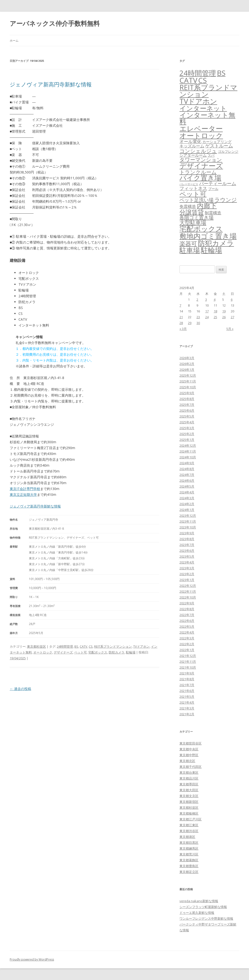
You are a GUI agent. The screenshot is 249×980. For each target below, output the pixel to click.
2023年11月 (188, 521)
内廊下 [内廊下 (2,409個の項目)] (207, 206)
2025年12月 (188, 375)
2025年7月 (187, 405)
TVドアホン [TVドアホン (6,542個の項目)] (198, 101)
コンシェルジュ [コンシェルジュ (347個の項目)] (198, 151)
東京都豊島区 (189, 866)
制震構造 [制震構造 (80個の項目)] (213, 213)
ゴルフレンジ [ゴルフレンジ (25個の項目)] (228, 151)
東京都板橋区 (189, 813)
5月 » (230, 329)
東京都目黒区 (189, 843)
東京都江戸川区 (191, 819)
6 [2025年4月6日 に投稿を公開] (232, 299)
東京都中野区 (189, 755)
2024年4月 (187, 492)
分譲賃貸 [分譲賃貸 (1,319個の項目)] (192, 212)
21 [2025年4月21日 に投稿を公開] (181, 317)
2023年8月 (187, 539)
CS (91, 646)
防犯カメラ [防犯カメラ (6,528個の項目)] (216, 243)
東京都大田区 (189, 790)
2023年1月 (187, 580)
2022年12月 (188, 586)
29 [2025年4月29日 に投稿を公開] (190, 323)
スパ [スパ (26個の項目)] (211, 155)
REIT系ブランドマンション (113, 646)
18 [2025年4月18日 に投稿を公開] (215, 311)
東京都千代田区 (191, 767)
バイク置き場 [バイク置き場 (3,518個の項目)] (200, 178)
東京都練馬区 (189, 848)
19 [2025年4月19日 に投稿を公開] (224, 311)
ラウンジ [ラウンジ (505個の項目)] (226, 200)
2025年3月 (187, 428)
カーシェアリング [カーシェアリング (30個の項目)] (217, 142)
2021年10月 (188, 667)
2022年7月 (187, 615)
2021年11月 (188, 662)
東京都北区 (187, 761)
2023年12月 (188, 516)
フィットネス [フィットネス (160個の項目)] (193, 188)
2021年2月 (187, 714)
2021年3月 (187, 708)
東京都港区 (187, 837)
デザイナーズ (63, 652)
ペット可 (80, 652)
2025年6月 (187, 410)
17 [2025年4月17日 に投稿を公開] (207, 311)
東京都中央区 (189, 749)
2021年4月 (187, 702)
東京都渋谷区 (189, 831)
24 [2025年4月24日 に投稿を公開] (207, 317)
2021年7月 (187, 685)
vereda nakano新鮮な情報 (199, 901)
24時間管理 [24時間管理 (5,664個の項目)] (198, 73)
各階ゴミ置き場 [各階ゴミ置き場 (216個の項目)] (196, 217)
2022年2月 (187, 644)
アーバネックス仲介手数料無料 (55, 23)
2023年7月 (187, 545)
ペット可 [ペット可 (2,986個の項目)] (193, 194)
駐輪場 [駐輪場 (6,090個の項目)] (211, 250)
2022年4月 (187, 632)
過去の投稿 (20, 689)
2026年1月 (187, 370)
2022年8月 (187, 609)
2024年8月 (187, 469)
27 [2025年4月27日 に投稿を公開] (232, 317)
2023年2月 (187, 574)
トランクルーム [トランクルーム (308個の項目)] (198, 172)
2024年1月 (187, 510)
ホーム (14, 41)
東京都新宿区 (189, 802)
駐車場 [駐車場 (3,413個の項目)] (190, 250)
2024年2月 (187, 504)
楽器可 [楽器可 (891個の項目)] (188, 243)
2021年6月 (187, 691)
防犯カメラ (117, 652)
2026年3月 (187, 358)
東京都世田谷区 (191, 743)
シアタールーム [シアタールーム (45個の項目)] (193, 155)
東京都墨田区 (189, 784)
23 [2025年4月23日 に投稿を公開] (198, 317)
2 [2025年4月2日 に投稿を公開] (197, 299)
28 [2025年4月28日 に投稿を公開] (181, 323)
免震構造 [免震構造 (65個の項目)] (188, 206)
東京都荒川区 (189, 854)
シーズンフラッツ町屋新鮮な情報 (203, 907)
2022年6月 (187, 621)
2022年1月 (187, 650)
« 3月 (183, 329)
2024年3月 (187, 498)
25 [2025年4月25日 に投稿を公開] (215, 317)
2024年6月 (187, 481)
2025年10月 (188, 387)
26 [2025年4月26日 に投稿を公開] (224, 317)
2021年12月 (188, 656)
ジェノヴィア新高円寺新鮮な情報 (51, 84)
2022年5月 (187, 626)
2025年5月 (187, 416)
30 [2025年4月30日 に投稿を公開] (198, 323)
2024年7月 (187, 475)
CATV (84, 646)
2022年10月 (188, 597)
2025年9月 (187, 393)
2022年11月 (188, 591)
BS (76, 646)
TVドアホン (141, 646)
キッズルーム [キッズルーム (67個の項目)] (192, 146)
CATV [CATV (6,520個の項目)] (188, 80)
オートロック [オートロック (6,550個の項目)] (201, 136)
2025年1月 (187, 440)
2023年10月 (188, 527)
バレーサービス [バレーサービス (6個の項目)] (189, 184)
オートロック (43, 652)
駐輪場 (131, 652)
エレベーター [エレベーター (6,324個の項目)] (201, 128)
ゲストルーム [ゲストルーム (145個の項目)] (219, 146)
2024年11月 (188, 451)
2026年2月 (187, 364)
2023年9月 (187, 533)
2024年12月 (188, 445)
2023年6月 (187, 551)
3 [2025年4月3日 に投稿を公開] (206, 299)
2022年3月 (187, 638)
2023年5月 (187, 556)
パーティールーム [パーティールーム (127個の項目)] (218, 183)
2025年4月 (187, 422)
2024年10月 (188, 457)
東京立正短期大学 (23, 495)
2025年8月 (187, 399)
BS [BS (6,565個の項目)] (221, 73)
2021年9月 (187, 673)
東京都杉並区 (36, 646)
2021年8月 (187, 679)
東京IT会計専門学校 (25, 489)
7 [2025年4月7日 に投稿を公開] (180, 305)
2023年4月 (187, 562)
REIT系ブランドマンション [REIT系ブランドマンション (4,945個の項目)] (208, 91)
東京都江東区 (189, 825)
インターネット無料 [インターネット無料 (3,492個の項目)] (207, 118)
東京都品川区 (189, 778)
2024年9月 (187, 463)
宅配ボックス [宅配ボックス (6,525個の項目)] (201, 229)
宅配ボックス (98, 652)
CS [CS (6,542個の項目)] (202, 80)
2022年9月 (187, 603)
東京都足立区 (189, 872)
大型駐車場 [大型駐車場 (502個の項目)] (193, 222)
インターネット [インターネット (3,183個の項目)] (203, 108)
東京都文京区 (189, 796)
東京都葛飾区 (189, 860)
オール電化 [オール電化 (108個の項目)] (190, 141)
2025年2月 (187, 434)
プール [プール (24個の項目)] (213, 189)
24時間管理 (65, 646)
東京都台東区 (189, 772)
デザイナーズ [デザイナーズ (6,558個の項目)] (201, 166)
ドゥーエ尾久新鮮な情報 (197, 913)
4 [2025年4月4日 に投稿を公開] (215, 299)
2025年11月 (188, 381)
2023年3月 (187, 568)
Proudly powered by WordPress (32, 959)
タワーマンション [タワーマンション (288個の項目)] (201, 160)
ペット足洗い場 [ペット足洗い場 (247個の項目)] (196, 200)
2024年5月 (187, 486)
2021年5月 (187, 697)
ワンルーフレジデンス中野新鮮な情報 (206, 918)
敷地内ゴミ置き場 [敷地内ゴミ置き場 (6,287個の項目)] (208, 236)
